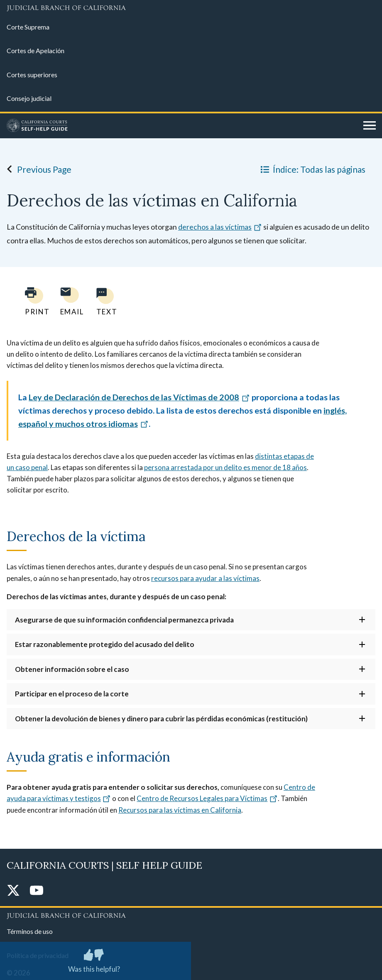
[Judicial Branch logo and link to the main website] (191, 8)
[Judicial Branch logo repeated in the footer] (191, 914)
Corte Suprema (28, 27)
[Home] (182, 126)
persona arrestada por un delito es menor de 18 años (225, 467)
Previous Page (37, 169)
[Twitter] (13, 891)
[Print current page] (32, 301)
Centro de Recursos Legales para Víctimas (207, 798)
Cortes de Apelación (36, 50)
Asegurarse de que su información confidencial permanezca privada (124, 620)
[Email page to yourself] (70, 301)
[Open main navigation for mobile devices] (370, 126)
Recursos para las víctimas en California (180, 810)
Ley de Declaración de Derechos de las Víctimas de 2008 (139, 397)
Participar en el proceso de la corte (72, 694)
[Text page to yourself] (105, 301)
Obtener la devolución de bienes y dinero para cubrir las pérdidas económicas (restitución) (161, 719)
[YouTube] (37, 891)
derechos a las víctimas (220, 227)
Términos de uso (30, 931)
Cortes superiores (32, 75)
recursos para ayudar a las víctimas (205, 578)
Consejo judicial (29, 98)
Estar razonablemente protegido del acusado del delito (105, 644)
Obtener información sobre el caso (72, 669)
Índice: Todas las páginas (311, 169)
